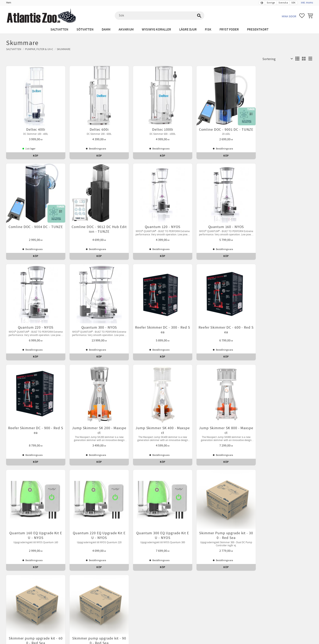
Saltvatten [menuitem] (59, 30)
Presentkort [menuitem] (258, 30)
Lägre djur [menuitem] (188, 30)
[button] (302, 16)
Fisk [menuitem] (208, 30)
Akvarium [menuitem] (126, 30)
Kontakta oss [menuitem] (203, 454)
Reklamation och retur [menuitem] (145, 454)
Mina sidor (289, 16)
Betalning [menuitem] (120, 454)
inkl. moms (307, 3)
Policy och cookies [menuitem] (177, 454)
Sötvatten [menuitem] (85, 30)
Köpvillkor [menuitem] (102, 454)
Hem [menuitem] (9, 3)
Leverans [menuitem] (222, 454)
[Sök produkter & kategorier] (159, 16)
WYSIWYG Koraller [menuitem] (156, 30)
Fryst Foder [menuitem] (229, 30)
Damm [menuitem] (106, 30)
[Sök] (199, 16)
